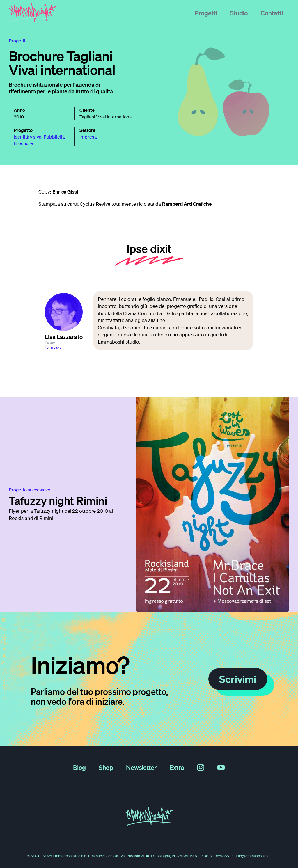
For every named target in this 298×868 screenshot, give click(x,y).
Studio (239, 13)
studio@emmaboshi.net (251, 856)
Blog (79, 767)
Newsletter (141, 767)
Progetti (206, 13)
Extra (177, 767)
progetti (17, 41)
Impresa (88, 137)
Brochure (23, 143)
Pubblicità (54, 137)
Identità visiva (28, 137)
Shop (106, 767)
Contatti (272, 13)
